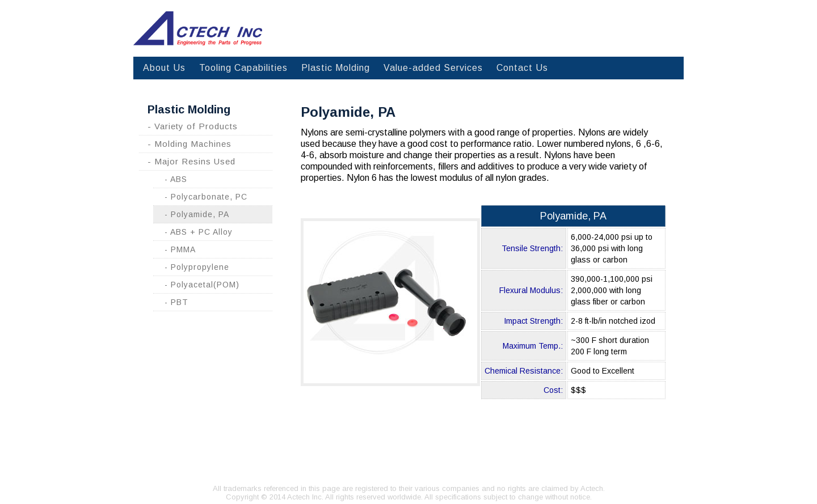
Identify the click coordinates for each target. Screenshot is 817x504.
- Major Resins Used (191, 161)
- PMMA (180, 249)
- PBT (176, 302)
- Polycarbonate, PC (206, 197)
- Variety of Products (193, 126)
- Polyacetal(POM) (202, 285)
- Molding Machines (189, 144)
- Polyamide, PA (197, 214)
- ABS (176, 179)
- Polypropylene (197, 267)
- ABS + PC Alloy (199, 232)
